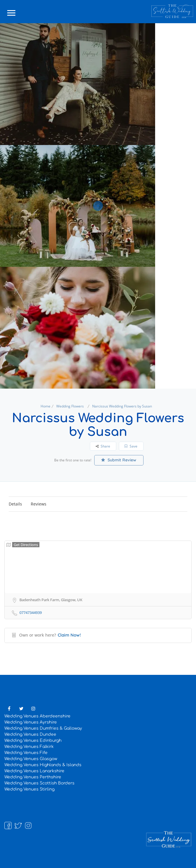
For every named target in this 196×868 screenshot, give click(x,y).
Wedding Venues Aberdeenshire (37, 716)
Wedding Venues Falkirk (29, 747)
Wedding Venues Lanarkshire (34, 771)
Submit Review (119, 460)
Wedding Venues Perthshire (33, 777)
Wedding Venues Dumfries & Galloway (43, 728)
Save (131, 446)
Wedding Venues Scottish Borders (39, 783)
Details (15, 504)
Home (46, 406)
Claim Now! (69, 635)
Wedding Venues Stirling (29, 789)
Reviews (39, 504)
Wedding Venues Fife (26, 753)
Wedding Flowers (70, 406)
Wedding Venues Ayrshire (31, 722)
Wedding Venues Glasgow (31, 759)
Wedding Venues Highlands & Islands (43, 765)
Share (103, 446)
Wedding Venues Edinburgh (33, 741)
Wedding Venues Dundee (30, 734)
